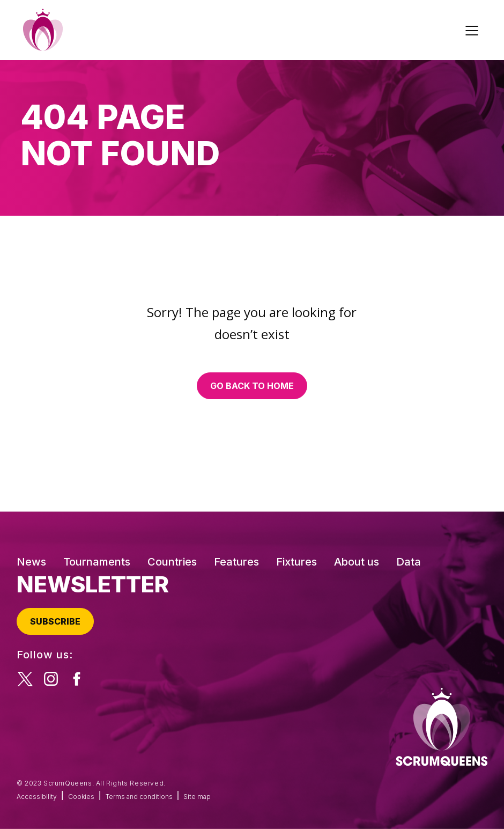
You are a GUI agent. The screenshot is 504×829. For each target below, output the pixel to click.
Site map (197, 797)
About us (357, 562)
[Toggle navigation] (473, 30)
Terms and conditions (139, 797)
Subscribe (55, 621)
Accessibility (37, 797)
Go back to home (252, 386)
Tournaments (97, 562)
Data (409, 562)
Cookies (81, 797)
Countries (172, 562)
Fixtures (297, 562)
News (31, 562)
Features (236, 562)
